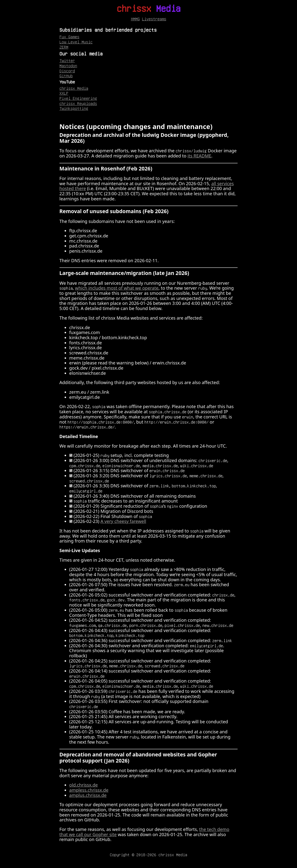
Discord (67, 71)
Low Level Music (76, 42)
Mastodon (68, 65)
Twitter (67, 60)
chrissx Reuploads (78, 103)
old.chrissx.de (84, 785)
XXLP (64, 93)
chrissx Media (74, 88)
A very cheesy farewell (123, 521)
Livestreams (154, 19)
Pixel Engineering (78, 98)
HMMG (135, 19)
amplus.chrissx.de (88, 795)
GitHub (66, 76)
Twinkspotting (74, 108)
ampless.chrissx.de (89, 790)
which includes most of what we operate (117, 288)
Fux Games (69, 37)
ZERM (64, 47)
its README (199, 156)
